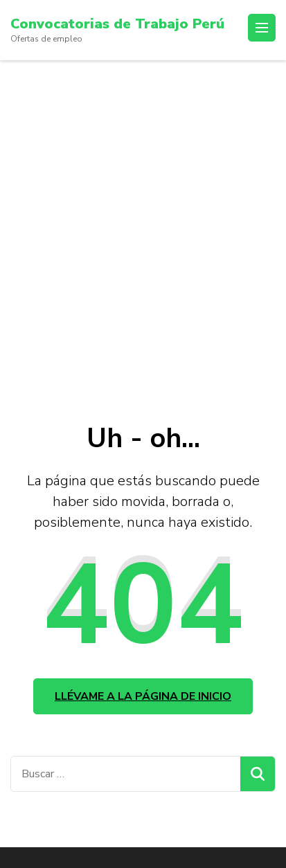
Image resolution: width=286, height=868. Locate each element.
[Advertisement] (143, 210)
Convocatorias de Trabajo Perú (117, 24)
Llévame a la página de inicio (143, 696)
